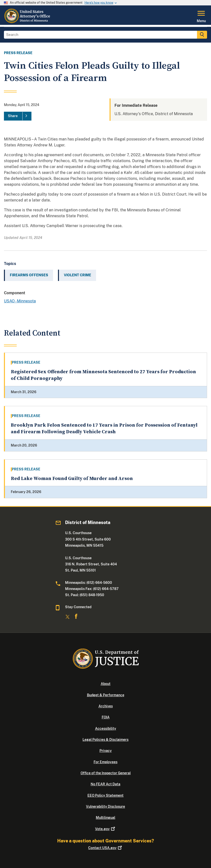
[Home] (28, 22)
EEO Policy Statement (105, 795)
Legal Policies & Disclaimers (105, 740)
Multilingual (105, 818)
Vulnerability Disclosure (105, 806)
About (106, 684)
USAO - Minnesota (20, 301)
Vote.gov (105, 829)
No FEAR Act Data (105, 784)
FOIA (106, 717)
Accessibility (106, 728)
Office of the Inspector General (106, 773)
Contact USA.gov (105, 848)
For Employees (105, 762)
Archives (106, 706)
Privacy (106, 751)
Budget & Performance (106, 695)
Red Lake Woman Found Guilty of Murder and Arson (72, 479)
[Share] (18, 116)
